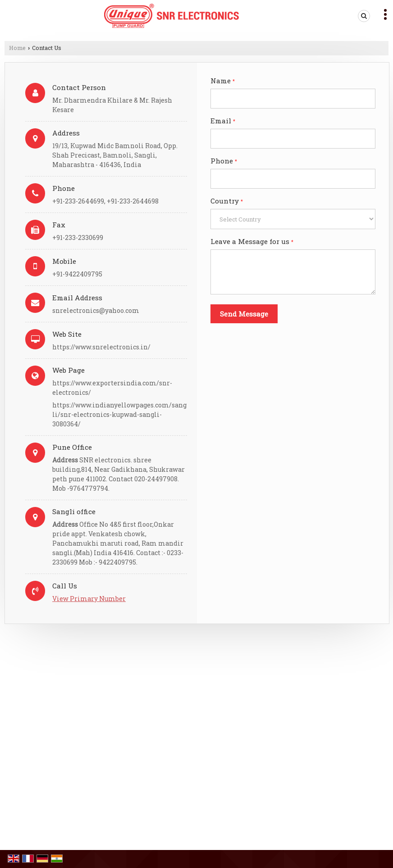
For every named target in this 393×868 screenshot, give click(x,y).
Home (17, 48)
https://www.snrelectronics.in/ (101, 347)
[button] (89, 599)
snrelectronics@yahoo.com (96, 310)
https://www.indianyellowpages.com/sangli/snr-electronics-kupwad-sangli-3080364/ (119, 414)
